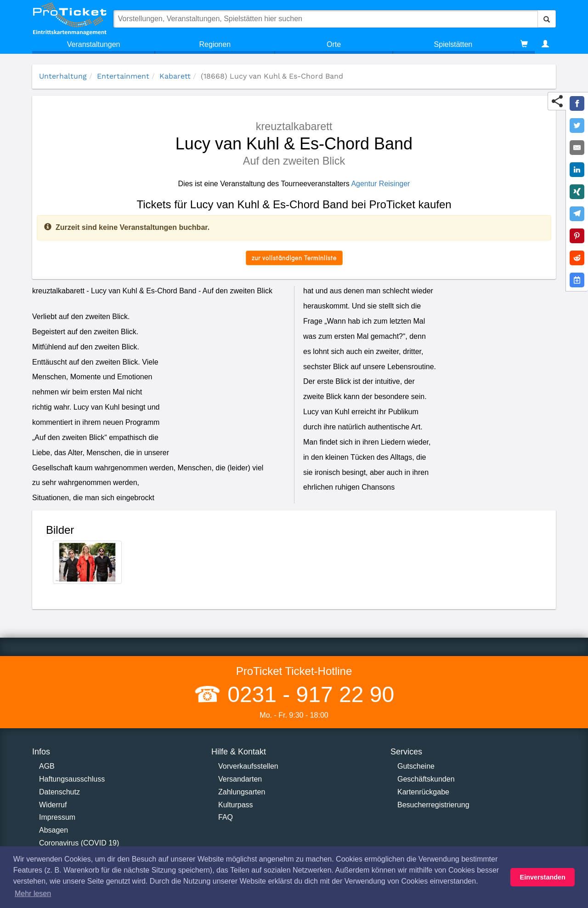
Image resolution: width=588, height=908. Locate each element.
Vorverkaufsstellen (248, 766)
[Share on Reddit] (577, 258)
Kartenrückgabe (423, 792)
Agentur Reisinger (380, 184)
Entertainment (123, 76)
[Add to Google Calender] (577, 280)
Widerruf (53, 805)
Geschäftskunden (426, 779)
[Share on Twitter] (577, 126)
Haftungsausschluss (72, 779)
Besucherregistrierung (433, 805)
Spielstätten (453, 44)
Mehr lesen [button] (33, 894)
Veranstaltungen (94, 44)
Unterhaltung (63, 76)
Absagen (54, 830)
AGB (47, 766)
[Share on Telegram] (577, 214)
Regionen (215, 44)
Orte (334, 44)
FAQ (226, 817)
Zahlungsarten (242, 792)
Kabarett (175, 76)
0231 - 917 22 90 (308, 694)
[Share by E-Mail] (577, 148)
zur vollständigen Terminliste (294, 258)
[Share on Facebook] (577, 103)
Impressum (57, 817)
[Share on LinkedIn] (577, 170)
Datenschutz (59, 792)
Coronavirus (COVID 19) (79, 843)
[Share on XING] (577, 192)
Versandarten (240, 779)
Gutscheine (416, 766)
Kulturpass (236, 805)
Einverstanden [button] (543, 877)
